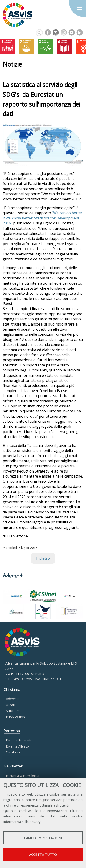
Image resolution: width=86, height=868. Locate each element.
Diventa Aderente (19, 740)
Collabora (13, 752)
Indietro (43, 558)
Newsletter (13, 766)
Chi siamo (12, 689)
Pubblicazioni (16, 717)
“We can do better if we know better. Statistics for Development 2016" (43, 218)
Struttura (13, 711)
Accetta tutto (43, 855)
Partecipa (12, 731)
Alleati (10, 705)
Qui (6, 811)
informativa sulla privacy (22, 822)
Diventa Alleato (17, 746)
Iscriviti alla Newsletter (23, 776)
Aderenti (12, 699)
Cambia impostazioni (43, 838)
